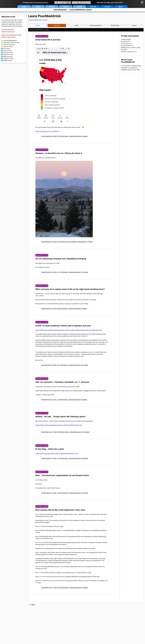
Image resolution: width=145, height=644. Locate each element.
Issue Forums (8, 50)
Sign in (121, 7)
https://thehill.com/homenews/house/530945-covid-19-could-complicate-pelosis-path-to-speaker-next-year (69, 330)
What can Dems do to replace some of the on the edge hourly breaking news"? (70, 289)
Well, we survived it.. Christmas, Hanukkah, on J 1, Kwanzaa (62, 382)
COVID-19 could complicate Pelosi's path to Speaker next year (63, 326)
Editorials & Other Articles (11, 42)
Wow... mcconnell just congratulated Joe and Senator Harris (62, 475)
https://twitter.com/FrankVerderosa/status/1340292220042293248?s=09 (59, 425)
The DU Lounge (8, 46)
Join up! (107, 7)
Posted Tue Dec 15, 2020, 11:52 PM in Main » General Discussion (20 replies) (65, 458)
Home (24, 7)
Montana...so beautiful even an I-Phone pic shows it (59, 153)
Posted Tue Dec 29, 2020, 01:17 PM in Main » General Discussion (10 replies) (65, 272)
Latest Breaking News (10, 40)
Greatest (52, 7)
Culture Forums (8, 52)
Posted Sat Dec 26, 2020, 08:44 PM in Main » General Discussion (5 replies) (64, 309)
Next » (33, 605)
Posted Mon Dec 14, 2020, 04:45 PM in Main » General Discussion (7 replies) (64, 588)
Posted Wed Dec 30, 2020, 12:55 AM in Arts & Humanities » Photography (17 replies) (67, 242)
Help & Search (8, 61)
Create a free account (8, 32)
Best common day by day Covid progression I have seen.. (61, 510)
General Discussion (9, 44)
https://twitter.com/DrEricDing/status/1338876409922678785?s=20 (57, 453)
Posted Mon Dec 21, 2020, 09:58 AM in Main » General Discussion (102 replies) (65, 432)
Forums (79, 7)
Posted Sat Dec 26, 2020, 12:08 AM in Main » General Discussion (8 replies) (64, 400)
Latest (38, 7)
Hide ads (93, 7)
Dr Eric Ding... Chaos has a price (50, 449)
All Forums (7, 48)
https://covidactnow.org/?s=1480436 (47, 131)
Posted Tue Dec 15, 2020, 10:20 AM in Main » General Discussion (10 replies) (65, 493)
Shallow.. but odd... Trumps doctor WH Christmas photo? (61, 417)
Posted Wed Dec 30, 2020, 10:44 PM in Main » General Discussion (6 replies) (64, 136)
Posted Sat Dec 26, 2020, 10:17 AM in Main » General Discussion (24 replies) (65, 365)
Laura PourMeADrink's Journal (80, 10)
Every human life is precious (48, 40)
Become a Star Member (9, 37)
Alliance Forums (8, 54)
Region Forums (8, 56)
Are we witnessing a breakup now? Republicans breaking (61, 259)
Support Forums (8, 59)
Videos (66, 7)
